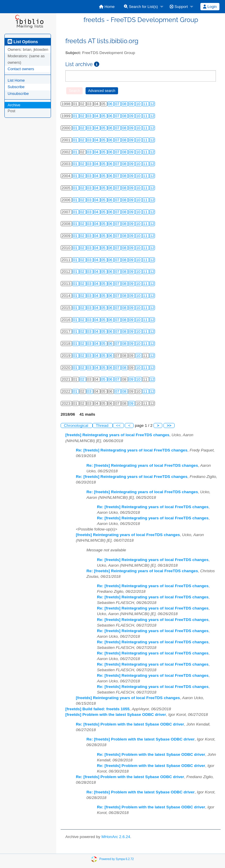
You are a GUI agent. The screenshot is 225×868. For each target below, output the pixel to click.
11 (146, 104)
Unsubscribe (18, 94)
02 (83, 116)
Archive (14, 105)
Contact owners (21, 69)
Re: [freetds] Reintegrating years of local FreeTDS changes (132, 450)
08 (125, 104)
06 (111, 104)
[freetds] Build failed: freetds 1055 (97, 709)
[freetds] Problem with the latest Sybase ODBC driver (116, 715)
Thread (103, 425)
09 (132, 104)
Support (179, 7)
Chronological (77, 425)
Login (210, 7)
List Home (16, 80)
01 (76, 116)
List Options (23, 42)
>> (169, 425)
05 (104, 116)
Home (107, 7)
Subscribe (16, 87)
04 (97, 116)
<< (118, 425)
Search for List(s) (141, 7)
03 (90, 116)
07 (118, 104)
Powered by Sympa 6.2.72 (116, 859)
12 (152, 104)
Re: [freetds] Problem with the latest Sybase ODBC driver (130, 724)
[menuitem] (107, 7)
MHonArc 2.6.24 (116, 837)
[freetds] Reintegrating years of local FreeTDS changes (117, 435)
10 (139, 104)
